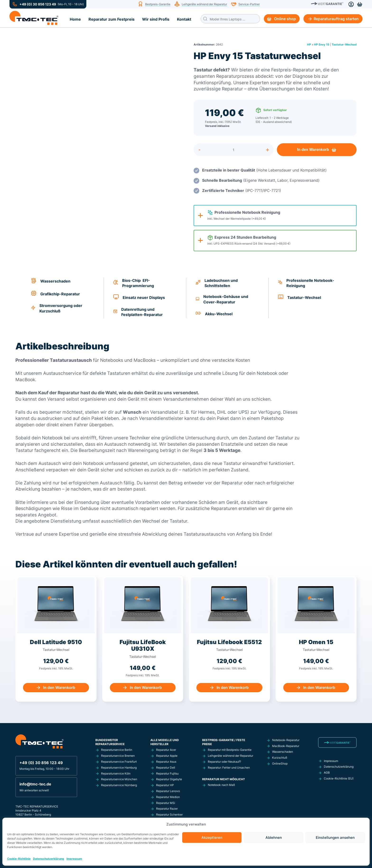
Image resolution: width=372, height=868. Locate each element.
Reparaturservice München (119, 779)
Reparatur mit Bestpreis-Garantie (230, 750)
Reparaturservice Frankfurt (119, 762)
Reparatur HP (165, 785)
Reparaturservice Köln (116, 773)
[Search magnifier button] (205, 19)
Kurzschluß (280, 758)
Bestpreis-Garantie (158, 4)
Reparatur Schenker (169, 815)
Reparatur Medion (168, 797)
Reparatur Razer (167, 809)
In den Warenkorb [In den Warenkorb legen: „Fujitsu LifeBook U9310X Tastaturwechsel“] (146, 687)
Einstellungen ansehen (335, 838)
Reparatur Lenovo (168, 791)
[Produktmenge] (234, 150)
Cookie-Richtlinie (19, 859)
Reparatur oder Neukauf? (224, 762)
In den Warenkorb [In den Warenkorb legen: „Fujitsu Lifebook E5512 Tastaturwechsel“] (233, 687)
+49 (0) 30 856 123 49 (38, 4)
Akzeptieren (212, 838)
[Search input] (234, 19)
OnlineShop (280, 764)
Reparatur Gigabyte (169, 779)
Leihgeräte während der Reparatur (204, 4)
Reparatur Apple (167, 756)
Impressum (74, 859)
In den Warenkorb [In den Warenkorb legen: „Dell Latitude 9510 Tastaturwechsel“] (59, 687)
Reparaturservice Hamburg (119, 768)
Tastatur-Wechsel (344, 44)
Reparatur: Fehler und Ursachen (229, 768)
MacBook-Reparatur (286, 746)
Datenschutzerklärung (49, 859)
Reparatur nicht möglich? (223, 779)
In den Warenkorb (313, 150)
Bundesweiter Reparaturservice (110, 742)
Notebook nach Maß (221, 785)
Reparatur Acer (166, 750)
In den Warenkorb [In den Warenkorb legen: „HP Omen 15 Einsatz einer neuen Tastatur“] (319, 687)
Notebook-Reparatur (286, 740)
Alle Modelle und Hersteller (165, 742)
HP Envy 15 (322, 44)
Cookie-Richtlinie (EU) (339, 778)
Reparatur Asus (166, 762)
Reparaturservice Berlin (117, 750)
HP (309, 44)
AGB (327, 773)
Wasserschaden (283, 752)
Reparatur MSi (166, 803)
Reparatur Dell (166, 768)
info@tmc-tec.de (35, 784)
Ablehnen (274, 838)
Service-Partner (249, 4)
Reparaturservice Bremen (118, 756)
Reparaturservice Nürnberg (119, 785)
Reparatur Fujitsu (167, 773)
